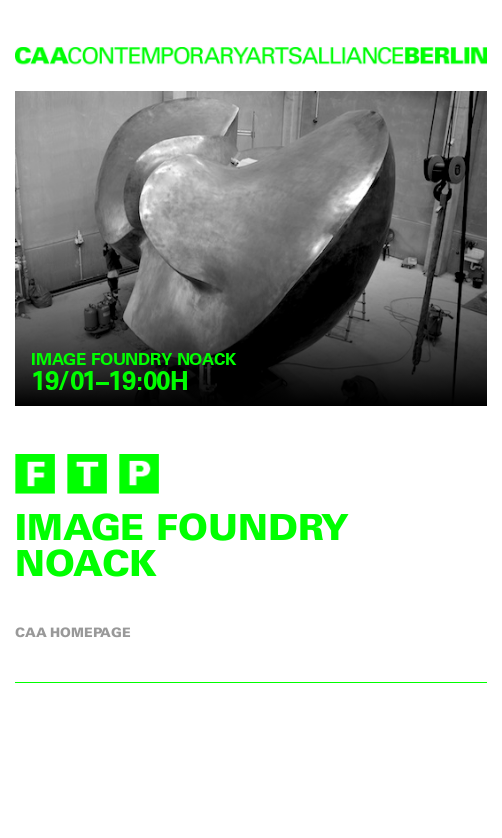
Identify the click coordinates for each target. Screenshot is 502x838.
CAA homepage (72, 632)
